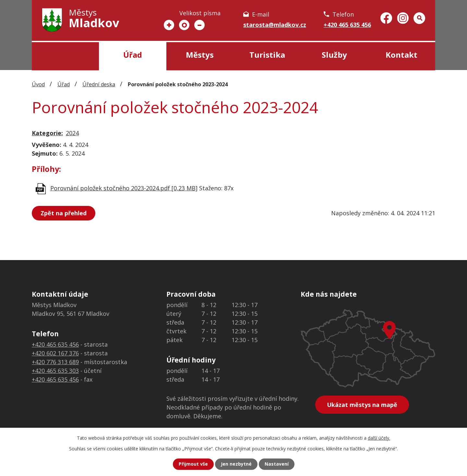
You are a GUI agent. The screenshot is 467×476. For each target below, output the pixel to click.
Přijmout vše (193, 464)
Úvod (65, 56)
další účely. (379, 438)
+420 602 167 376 (55, 353)
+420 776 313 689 (55, 362)
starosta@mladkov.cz (275, 25)
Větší (169, 25)
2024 (72, 133)
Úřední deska (99, 84)
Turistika (267, 55)
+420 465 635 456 (347, 25)
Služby (334, 55)
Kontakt (401, 55)
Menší (199, 25)
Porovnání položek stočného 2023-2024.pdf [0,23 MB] (124, 188)
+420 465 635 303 (55, 371)
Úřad (133, 55)
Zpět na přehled (64, 213)
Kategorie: (47, 133)
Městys (200, 55)
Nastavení (277, 464)
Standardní (184, 25)
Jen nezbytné (236, 464)
